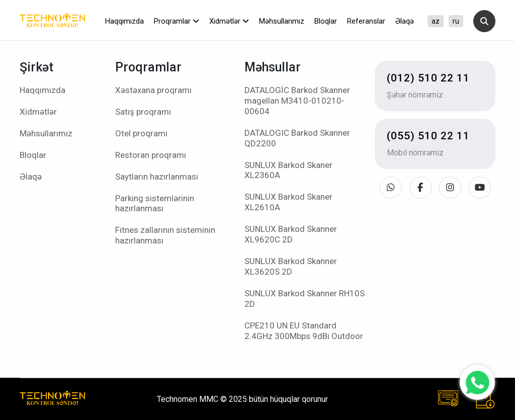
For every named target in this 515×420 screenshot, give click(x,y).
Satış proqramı (143, 112)
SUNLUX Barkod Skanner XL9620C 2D (291, 234)
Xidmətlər (229, 21)
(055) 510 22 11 (428, 136)
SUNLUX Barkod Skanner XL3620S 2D (291, 266)
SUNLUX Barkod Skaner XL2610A (288, 202)
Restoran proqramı (151, 155)
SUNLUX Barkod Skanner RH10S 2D (305, 299)
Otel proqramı (141, 133)
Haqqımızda (124, 21)
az (436, 21)
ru (456, 21)
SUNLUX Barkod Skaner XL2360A (288, 170)
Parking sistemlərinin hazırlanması (155, 203)
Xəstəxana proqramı (153, 90)
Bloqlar (326, 21)
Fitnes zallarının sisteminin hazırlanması (165, 235)
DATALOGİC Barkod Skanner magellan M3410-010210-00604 (297, 101)
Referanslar (366, 21)
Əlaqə (405, 21)
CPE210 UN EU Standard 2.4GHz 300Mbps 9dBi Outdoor (304, 331)
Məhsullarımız (282, 21)
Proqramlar (177, 21)
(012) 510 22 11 (428, 78)
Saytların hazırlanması (157, 177)
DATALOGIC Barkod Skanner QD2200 (297, 138)
